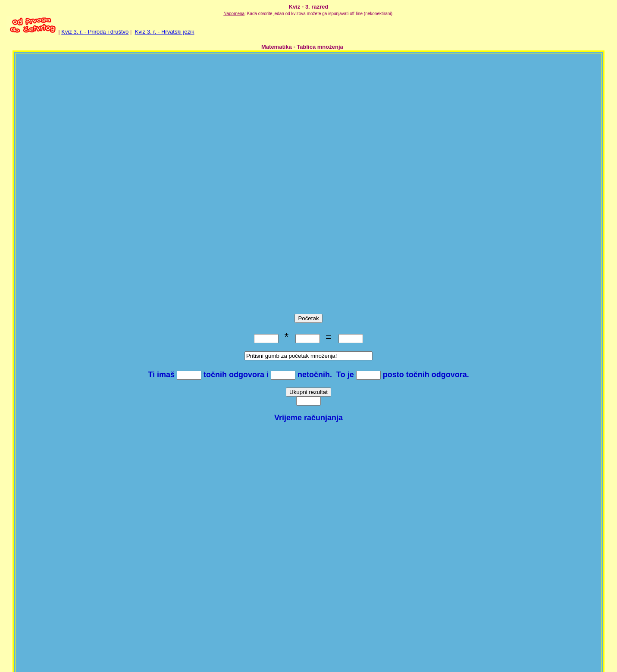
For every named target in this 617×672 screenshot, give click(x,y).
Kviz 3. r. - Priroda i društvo (95, 32)
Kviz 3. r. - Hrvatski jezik (165, 32)
